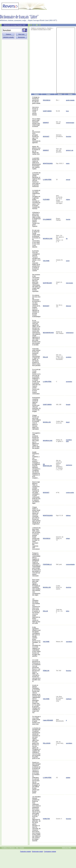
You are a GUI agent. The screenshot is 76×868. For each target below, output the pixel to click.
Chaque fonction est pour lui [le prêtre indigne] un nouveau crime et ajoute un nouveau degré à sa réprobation (36, 422)
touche (68, 219)
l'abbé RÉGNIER (48, 720)
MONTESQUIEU (48, 163)
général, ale (70, 150)
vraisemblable (70, 564)
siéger (68, 538)
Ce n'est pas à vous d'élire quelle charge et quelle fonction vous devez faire (36, 720)
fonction (69, 137)
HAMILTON (46, 819)
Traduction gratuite (25, 852)
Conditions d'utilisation (8, 848)
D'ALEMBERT (47, 219)
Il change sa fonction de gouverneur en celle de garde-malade (36, 100)
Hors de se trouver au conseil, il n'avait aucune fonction (35, 111)
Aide (17, 848)
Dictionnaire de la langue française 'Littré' (15, 25)
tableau (68, 516)
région (68, 200)
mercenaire (69, 283)
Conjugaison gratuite (50, 852)
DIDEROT (46, 123)
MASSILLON (47, 422)
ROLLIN (45, 357)
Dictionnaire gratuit (37, 852)
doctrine (69, 587)
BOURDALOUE (48, 239)
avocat (68, 180)
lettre (68, 611)
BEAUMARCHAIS (48, 333)
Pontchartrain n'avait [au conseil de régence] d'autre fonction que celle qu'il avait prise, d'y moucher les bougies (36, 405)
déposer (69, 306)
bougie (68, 405)
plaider (68, 778)
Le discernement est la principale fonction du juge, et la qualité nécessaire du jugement (36, 137)
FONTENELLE (47, 564)
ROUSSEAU (47, 100)
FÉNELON (46, 671)
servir (68, 261)
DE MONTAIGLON (47, 465)
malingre (69, 699)
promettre (69, 382)
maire (68, 163)
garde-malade (70, 100)
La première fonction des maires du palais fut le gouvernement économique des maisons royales (36, 163)
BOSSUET (46, 137)
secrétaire (69, 642)
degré (68, 422)
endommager (70, 123)
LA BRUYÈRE (47, 180)
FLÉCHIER (46, 200)
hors (67, 111)
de (67, 239)
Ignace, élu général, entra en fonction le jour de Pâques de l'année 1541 (36, 150)
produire (69, 357)
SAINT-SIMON (47, 111)
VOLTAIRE (46, 261)
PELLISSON (47, 743)
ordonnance (70, 333)
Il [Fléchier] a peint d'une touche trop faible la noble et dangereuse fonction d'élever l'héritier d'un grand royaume (36, 219)
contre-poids (70, 493)
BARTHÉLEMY (47, 283)
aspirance (69, 465)
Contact (22, 848)
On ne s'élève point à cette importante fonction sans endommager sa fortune (36, 123)
